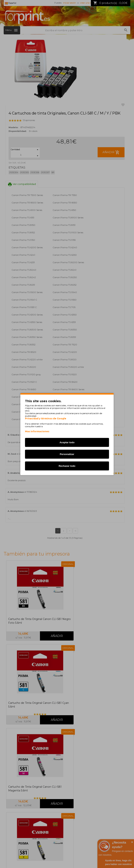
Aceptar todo (67, 442)
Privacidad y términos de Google (46, 418)
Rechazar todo (67, 466)
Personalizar (67, 454)
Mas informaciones (37, 431)
